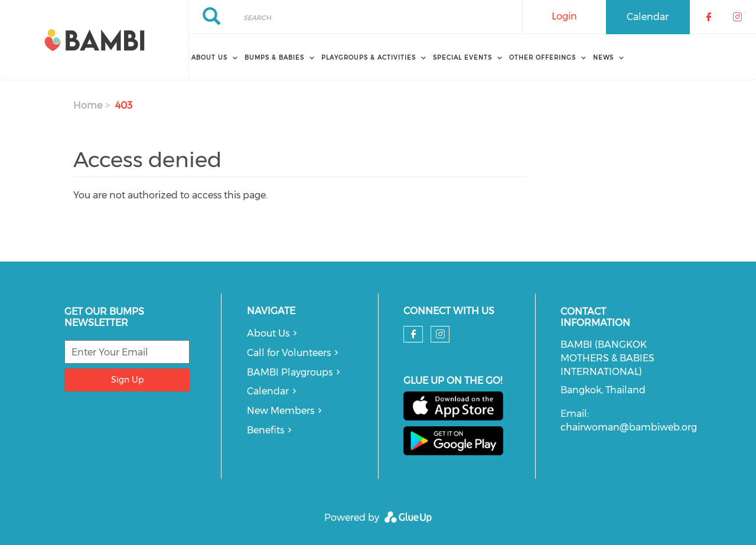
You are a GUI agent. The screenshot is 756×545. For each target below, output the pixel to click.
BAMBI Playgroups (290, 372)
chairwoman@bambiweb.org (629, 427)
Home (88, 105)
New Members (281, 411)
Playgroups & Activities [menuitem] (369, 58)
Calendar (648, 17)
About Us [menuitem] (209, 58)
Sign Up (127, 380)
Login (564, 16)
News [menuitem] (603, 58)
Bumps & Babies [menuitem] (274, 58)
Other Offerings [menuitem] (542, 58)
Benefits (265, 430)
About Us (268, 333)
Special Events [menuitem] (462, 58)
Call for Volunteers (289, 353)
